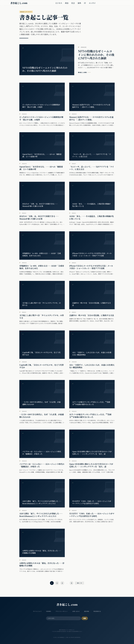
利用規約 (49, 611)
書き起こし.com (19, 3)
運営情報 (87, 611)
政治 (67, 3)
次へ (79, 583)
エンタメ (92, 3)
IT (85, 3)
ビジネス (59, 3)
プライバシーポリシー (62, 611)
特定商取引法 (97, 611)
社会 (73, 3)
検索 (85, 618)
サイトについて (37, 611)
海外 (79, 3)
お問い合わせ (76, 611)
